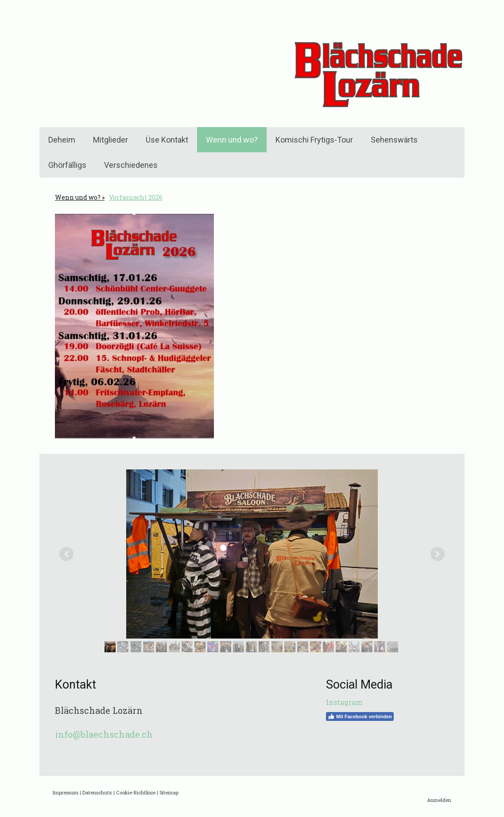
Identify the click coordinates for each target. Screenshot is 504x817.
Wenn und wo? (232, 140)
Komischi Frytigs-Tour (314, 140)
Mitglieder (110, 140)
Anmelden (439, 800)
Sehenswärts (394, 140)
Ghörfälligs (67, 165)
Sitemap (169, 792)
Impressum (66, 792)
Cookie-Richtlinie (136, 792)
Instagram (344, 702)
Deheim (62, 140)
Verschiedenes (131, 165)
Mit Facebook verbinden (360, 716)
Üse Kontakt (167, 140)
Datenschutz (97, 792)
